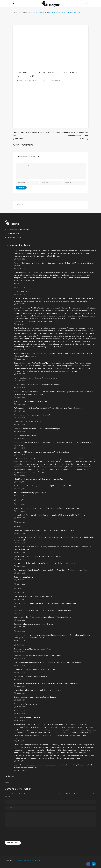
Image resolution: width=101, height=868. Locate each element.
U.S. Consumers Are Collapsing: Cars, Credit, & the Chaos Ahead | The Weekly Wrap (46, 508)
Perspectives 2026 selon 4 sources (28, 422)
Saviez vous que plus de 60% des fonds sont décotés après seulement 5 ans (44, 530)
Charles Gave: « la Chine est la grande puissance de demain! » (38, 656)
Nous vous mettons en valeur (26, 704)
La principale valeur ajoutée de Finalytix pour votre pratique (38, 690)
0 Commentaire (55, 81)
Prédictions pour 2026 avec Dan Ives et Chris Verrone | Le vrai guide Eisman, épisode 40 (48, 408)
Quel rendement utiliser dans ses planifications (33, 649)
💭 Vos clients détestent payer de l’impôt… (31, 493)
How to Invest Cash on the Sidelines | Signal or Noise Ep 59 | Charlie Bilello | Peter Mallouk (49, 515)
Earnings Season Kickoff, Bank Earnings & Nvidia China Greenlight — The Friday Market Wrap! (51, 570)
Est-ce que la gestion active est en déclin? (31, 676)
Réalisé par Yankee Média (32, 860)
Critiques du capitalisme (24, 577)
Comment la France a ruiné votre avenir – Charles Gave (36, 624)
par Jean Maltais (36, 81)
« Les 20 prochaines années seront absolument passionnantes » (39, 479)
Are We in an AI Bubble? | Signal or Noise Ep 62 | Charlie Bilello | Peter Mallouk (45, 486)
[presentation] (20, 834)
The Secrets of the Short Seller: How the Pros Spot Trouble (38, 556)
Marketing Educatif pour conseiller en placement (34, 711)
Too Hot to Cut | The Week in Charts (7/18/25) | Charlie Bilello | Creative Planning (46, 563)
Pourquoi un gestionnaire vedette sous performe (34, 597)
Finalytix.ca (16, 13)
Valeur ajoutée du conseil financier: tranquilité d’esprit (35, 378)
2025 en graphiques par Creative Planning (31, 401)
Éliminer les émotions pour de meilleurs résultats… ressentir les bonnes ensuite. (45, 603)
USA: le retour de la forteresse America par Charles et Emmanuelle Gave (43, 617)
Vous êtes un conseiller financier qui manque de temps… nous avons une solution (46, 683)
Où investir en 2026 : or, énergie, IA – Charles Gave (34, 415)
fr (90, 4)
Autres (25, 13)
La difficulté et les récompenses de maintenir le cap (34, 670)
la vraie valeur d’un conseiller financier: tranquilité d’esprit (37, 385)
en (87, 4)
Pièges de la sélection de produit (27, 718)
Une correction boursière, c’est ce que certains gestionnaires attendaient (43, 610)
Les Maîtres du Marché (23, 292)
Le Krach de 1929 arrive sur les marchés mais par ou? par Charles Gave (42, 452)
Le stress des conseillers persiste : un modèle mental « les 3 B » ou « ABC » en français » (48, 663)
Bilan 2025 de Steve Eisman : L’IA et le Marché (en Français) (37, 429)
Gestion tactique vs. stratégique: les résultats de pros (35, 697)
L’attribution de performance (26, 436)
